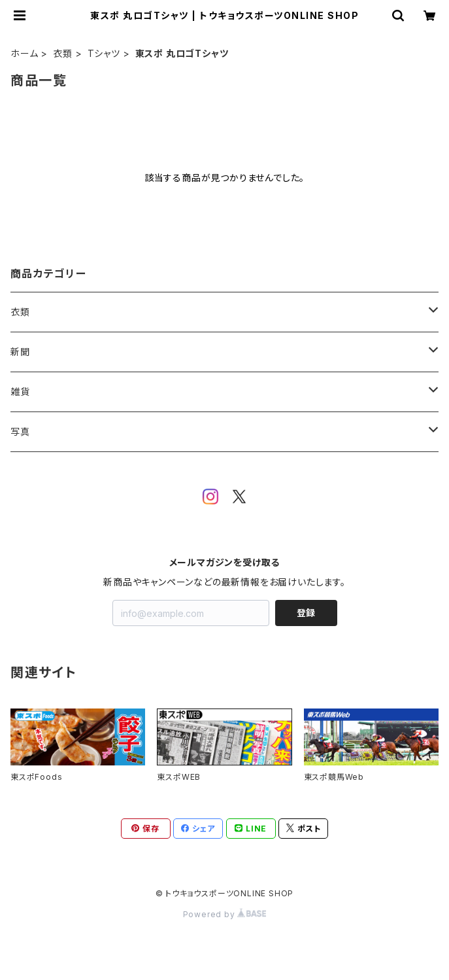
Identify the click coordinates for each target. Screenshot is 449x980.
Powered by (225, 914)
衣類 (63, 53)
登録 (306, 613)
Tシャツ (104, 53)
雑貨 (20, 392)
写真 (20, 431)
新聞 (20, 352)
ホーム (24, 53)
